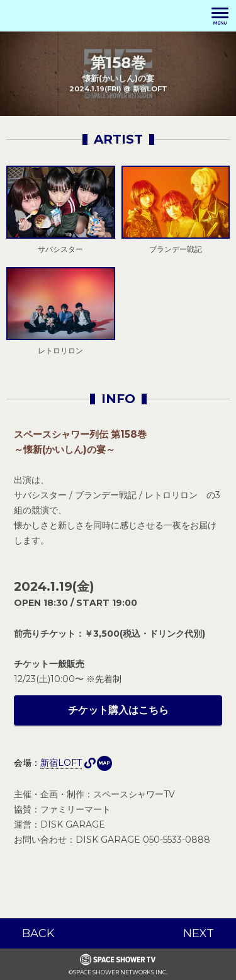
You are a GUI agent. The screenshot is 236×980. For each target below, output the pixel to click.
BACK (38, 933)
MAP (104, 763)
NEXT (199, 933)
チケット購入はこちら (118, 710)
